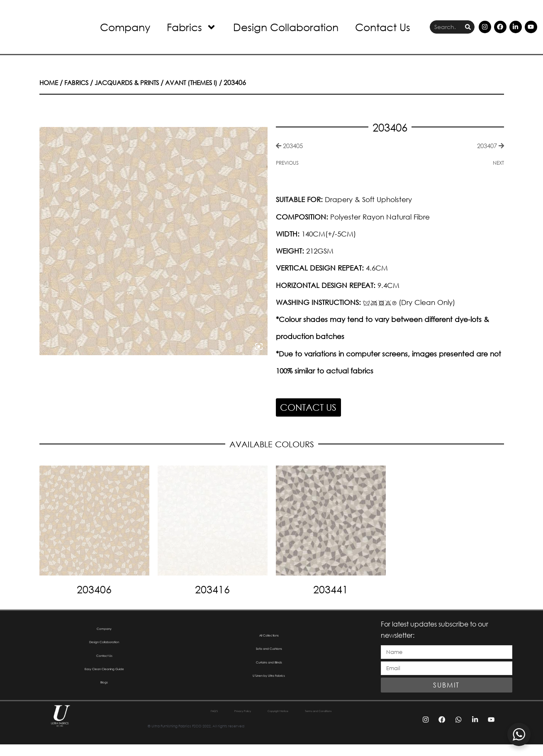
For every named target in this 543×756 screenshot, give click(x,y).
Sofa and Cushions (269, 653)
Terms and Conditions (348, 723)
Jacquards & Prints (134, 82)
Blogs (104, 696)
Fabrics (192, 27)
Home (50, 82)
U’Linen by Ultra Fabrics (269, 687)
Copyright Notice (277, 723)
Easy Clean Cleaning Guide (104, 679)
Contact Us (383, 27)
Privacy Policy (217, 723)
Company (125, 27)
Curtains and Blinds (269, 670)
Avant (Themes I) (203, 82)
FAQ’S (172, 723)
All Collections (269, 636)
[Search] (468, 27)
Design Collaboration (286, 27)
